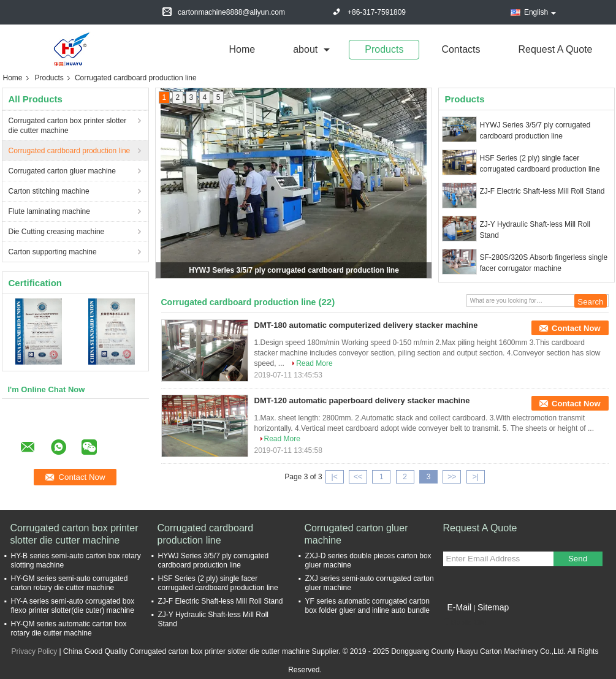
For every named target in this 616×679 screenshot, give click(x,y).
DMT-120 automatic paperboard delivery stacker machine (362, 400)
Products (384, 49)
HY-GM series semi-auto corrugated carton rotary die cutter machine (70, 583)
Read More (314, 363)
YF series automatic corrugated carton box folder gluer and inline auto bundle (367, 606)
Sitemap (493, 607)
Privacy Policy (35, 651)
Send (578, 559)
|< (335, 477)
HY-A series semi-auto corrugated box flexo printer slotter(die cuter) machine (73, 606)
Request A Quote (556, 49)
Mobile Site (465, 623)
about (305, 49)
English (540, 12)
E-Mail (460, 607)
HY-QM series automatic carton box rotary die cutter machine (69, 628)
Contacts (461, 49)
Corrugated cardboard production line (70, 151)
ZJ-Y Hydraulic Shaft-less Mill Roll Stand (535, 230)
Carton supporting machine (53, 252)
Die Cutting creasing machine (57, 232)
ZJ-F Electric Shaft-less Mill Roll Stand (542, 191)
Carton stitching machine (49, 191)
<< (358, 477)
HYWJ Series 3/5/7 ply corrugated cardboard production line (294, 270)
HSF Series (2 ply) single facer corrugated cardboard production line (540, 164)
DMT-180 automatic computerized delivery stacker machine (366, 325)
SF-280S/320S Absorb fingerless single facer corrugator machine (544, 263)
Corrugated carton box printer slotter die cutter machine (68, 126)
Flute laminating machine (49, 211)
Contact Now (576, 328)
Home (242, 49)
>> (452, 477)
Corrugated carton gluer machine (62, 171)
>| (476, 477)
